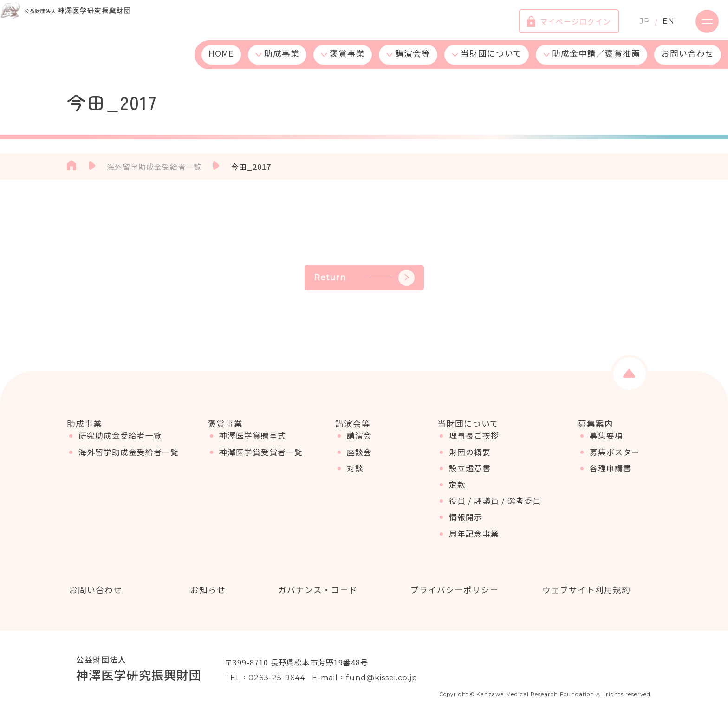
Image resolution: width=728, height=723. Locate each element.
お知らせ (206, 590)
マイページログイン (560, 26)
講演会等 (413, 61)
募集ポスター (615, 459)
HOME (221, 61)
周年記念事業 (474, 541)
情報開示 (466, 525)
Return (364, 278)
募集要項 (606, 443)
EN (659, 25)
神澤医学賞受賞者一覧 (261, 459)
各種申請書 (611, 476)
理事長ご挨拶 (474, 443)
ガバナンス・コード (315, 590)
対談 (355, 476)
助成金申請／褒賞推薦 (596, 61)
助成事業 (282, 61)
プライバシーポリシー (452, 590)
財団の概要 (470, 459)
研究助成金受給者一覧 (120, 443)
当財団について (491, 61)
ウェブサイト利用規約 (584, 590)
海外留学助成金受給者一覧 (129, 459)
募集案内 (596, 424)
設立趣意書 (470, 476)
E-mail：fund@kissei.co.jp (365, 679)
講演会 (359, 443)
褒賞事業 (347, 61)
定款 (457, 492)
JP (636, 25)
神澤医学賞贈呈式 (253, 443)
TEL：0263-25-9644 (265, 679)
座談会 (359, 459)
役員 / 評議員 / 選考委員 (495, 508)
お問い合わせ (688, 61)
